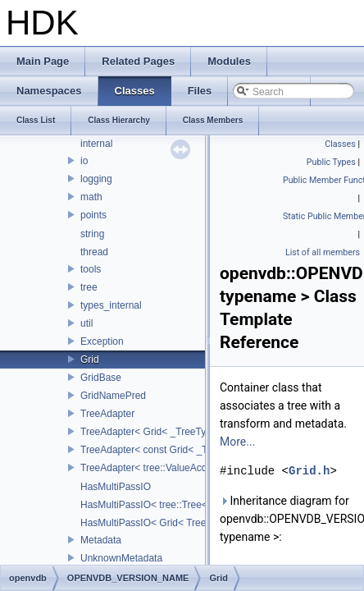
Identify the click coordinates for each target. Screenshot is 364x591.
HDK (25, 149)
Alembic (72, 348)
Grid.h (309, 471)
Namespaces (57, 276)
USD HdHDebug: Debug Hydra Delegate (117, 186)
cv (59, 529)
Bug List (45, 241)
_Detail (69, 330)
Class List (62, 312)
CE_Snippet (80, 474)
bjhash (68, 439)
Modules (46, 258)
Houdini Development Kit (82, 167)
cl (58, 492)
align (64, 367)
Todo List (48, 204)
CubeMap (75, 511)
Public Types (331, 162)
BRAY (67, 456)
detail (66, 547)
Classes (45, 294)
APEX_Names (86, 421)
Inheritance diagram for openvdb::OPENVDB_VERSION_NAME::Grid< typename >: (289, 519)
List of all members (323, 252)
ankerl (68, 384)
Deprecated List (62, 222)
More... (237, 442)
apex (65, 402)
